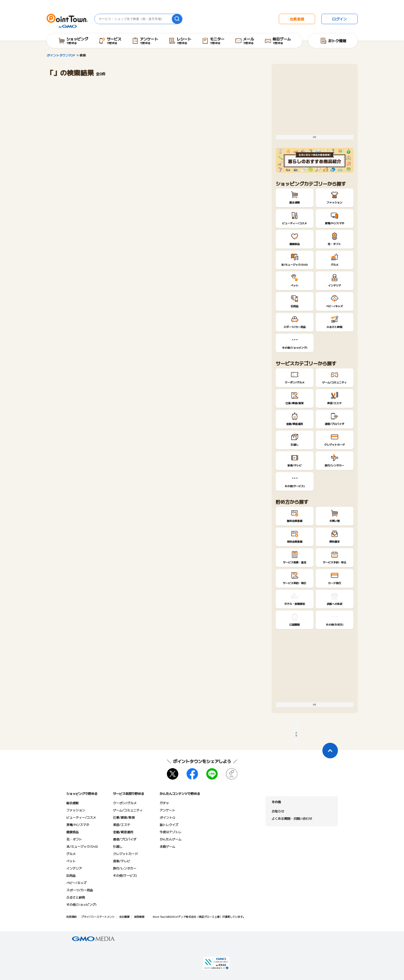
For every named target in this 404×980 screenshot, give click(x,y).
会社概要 (124, 917)
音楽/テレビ (122, 861)
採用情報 (139, 917)
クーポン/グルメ (125, 803)
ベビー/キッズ (76, 883)
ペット (71, 861)
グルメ (71, 854)
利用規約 (72, 917)
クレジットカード (125, 854)
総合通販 (73, 803)
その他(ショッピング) (81, 904)
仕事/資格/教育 (124, 817)
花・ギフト (74, 839)
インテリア (74, 868)
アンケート (167, 810)
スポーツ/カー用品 (80, 890)
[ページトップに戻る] (330, 751)
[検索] (177, 19)
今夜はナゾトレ (171, 832)
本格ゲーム (167, 846)
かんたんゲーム (171, 839)
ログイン (339, 19)
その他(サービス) (125, 875)
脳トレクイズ (169, 825)
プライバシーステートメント (98, 917)
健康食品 (73, 832)
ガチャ (164, 803)
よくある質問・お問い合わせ (292, 818)
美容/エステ (122, 825)
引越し (118, 846)
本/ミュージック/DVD (82, 846)
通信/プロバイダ (125, 839)
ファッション (76, 810)
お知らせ (278, 811)
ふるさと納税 (76, 897)
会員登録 (297, 19)
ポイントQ (167, 817)
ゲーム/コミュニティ (128, 810)
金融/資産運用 (123, 832)
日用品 (71, 875)
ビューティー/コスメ (81, 817)
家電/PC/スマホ (78, 825)
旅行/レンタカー (125, 868)
